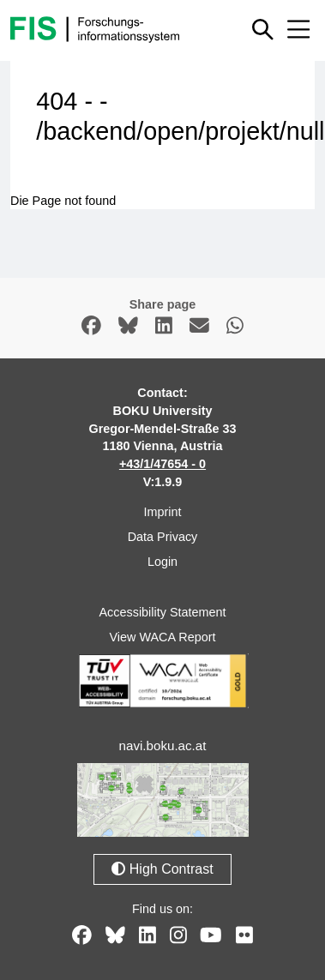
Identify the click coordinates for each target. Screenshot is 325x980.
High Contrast (162, 869)
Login (162, 562)
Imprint (163, 512)
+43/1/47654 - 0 (162, 464)
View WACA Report (163, 637)
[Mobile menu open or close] (298, 29)
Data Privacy (163, 537)
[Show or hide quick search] (263, 29)
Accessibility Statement (163, 612)
